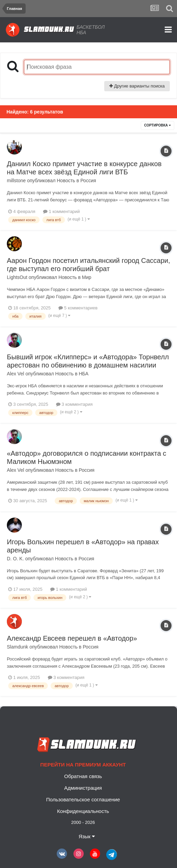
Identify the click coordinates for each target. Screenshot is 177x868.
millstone (16, 181)
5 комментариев (78, 308)
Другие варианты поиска (137, 86)
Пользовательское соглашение (83, 799)
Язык (87, 836)
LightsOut (17, 277)
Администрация (83, 788)
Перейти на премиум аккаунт (83, 765)
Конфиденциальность (83, 811)
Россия (88, 181)
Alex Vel (16, 374)
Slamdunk (17, 647)
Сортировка (158, 125)
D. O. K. (15, 559)
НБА (83, 374)
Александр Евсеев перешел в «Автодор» (72, 638)
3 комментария (74, 404)
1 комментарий (62, 211)
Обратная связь (83, 776)
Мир (87, 277)
